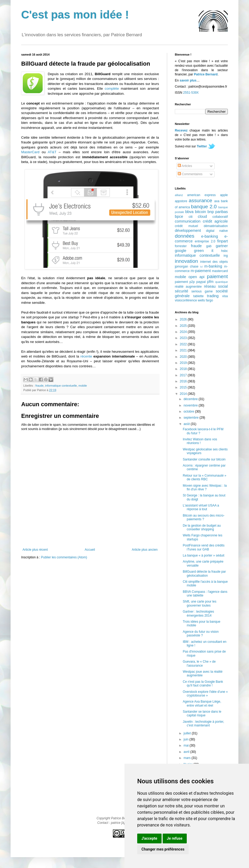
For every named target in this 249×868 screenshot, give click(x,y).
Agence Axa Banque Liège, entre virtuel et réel (202, 703)
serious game (202, 291)
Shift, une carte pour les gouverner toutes (200, 603)
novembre (191, 405)
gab (209, 246)
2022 (184, 344)
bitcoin (201, 212)
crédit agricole (215, 221)
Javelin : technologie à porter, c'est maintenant (203, 724)
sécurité (181, 291)
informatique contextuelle (61, 386)
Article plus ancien (145, 550)
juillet (188, 733)
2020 (184, 357)
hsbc (224, 251)
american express (202, 195)
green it (204, 251)
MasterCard (30, 152)
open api (197, 277)
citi (191, 217)
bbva (189, 212)
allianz (179, 195)
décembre (191, 399)
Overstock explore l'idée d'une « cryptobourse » (205, 694)
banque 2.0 (204, 207)
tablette (198, 296)
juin (186, 739)
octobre (189, 412)
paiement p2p (185, 282)
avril (187, 752)
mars (188, 758)
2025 (184, 326)
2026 (184, 319)
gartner (222, 246)
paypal (201, 282)
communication (188, 221)
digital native (217, 231)
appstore (181, 201)
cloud (202, 216)
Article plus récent (35, 550)
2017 (184, 375)
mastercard (220, 271)
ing (226, 256)
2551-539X (191, 93)
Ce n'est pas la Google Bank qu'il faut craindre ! (203, 684)
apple (224, 195)
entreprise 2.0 (205, 241)
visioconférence (186, 300)
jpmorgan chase (187, 266)
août (187, 424)
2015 (184, 387)
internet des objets (214, 262)
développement (188, 230)
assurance (201, 200)
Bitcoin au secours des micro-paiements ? (204, 517)
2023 (184, 338)
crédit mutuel (186, 226)
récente (86, 356)
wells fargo (205, 300)
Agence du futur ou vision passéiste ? (201, 634)
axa (217, 201)
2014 (184, 394)
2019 (184, 363)
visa (225, 296)
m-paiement (201, 271)
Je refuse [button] (175, 838)
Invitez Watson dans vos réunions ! (200, 441)
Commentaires (190, 174)
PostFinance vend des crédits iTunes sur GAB (204, 547)
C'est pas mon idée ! (75, 15)
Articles (185, 166)
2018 (184, 369)
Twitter (202, 146)
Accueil (90, 550)
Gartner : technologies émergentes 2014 (198, 613)
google (181, 251)
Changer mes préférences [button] (163, 849)
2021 (184, 350)
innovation (186, 261)
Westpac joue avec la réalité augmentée (203, 673)
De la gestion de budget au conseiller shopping (202, 527)
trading (213, 296)
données (185, 236)
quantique (222, 282)
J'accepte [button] (149, 838)
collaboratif (220, 217)
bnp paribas (218, 212)
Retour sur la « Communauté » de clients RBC (204, 477)
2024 (184, 332)
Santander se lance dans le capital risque (202, 713)
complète (112, 89)
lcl (201, 267)
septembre (192, 418)
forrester (181, 246)
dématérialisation (216, 226)
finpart (223, 241)
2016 (184, 381)
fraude (40, 386)
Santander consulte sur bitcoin (204, 459)
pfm (210, 282)
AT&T (52, 152)
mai (187, 745)
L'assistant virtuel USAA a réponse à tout (201, 507)
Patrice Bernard (206, 74)
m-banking (213, 266)
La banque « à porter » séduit (204, 555)
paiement (217, 276)
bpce (179, 216)
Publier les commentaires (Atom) (64, 557)
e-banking (209, 236)
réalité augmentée (188, 287)
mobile (83, 386)
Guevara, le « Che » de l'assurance (199, 663)
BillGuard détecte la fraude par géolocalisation (204, 573)
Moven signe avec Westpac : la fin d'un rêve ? (205, 487)
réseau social (216, 286)
